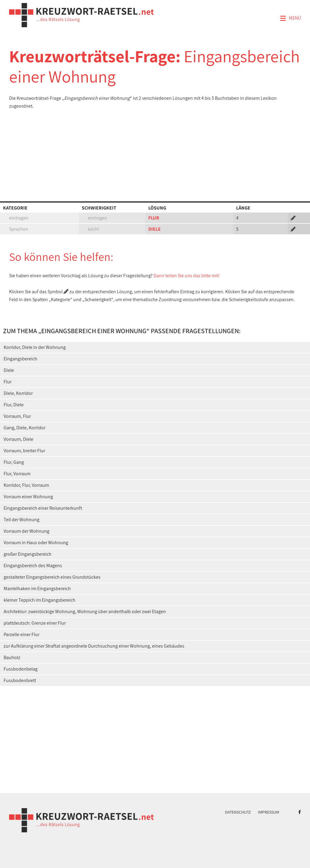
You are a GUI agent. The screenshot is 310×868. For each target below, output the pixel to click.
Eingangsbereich (20, 359)
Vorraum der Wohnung (26, 531)
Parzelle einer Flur (21, 634)
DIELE (155, 229)
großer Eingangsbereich (28, 554)
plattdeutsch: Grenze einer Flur (35, 623)
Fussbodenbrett (20, 680)
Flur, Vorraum (17, 474)
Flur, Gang (14, 462)
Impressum (269, 812)
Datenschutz (238, 812)
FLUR (154, 218)
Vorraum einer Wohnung (28, 497)
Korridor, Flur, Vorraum (26, 485)
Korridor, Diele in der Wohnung (35, 347)
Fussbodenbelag (21, 669)
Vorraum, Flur (17, 416)
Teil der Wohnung (21, 520)
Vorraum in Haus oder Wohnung (36, 543)
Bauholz (12, 657)
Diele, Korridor (18, 393)
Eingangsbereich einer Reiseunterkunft (43, 508)
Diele (9, 370)
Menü (290, 18)
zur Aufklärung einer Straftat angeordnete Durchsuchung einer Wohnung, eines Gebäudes (94, 646)
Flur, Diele (14, 405)
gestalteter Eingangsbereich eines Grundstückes (52, 577)
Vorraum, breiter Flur (24, 451)
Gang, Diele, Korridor (25, 428)
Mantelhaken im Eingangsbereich (37, 588)
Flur (8, 382)
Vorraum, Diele (18, 439)
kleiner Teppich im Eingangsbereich (40, 600)
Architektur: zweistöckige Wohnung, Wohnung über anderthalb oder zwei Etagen (85, 611)
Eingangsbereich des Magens (33, 566)
